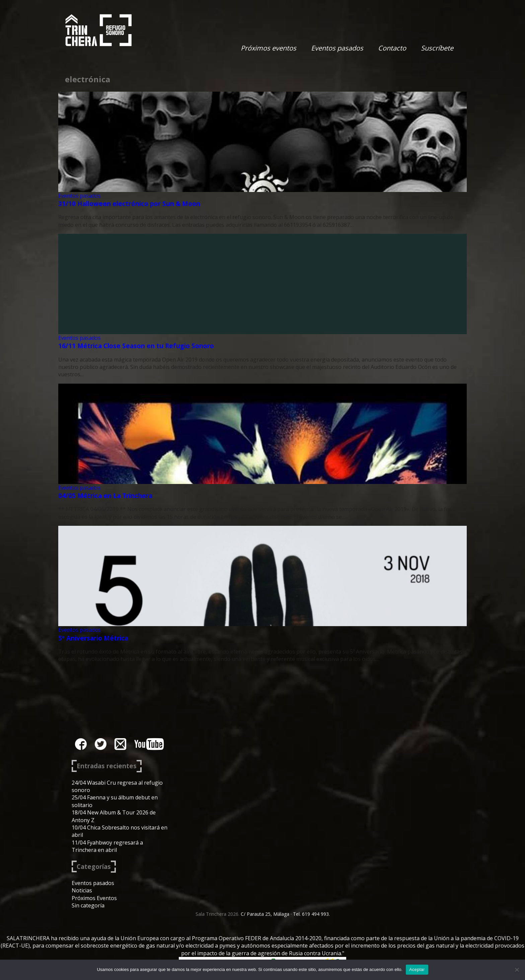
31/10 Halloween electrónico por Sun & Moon (129, 204)
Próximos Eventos (94, 898)
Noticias (82, 890)
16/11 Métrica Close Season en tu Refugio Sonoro (136, 346)
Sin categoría (88, 905)
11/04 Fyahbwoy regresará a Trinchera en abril (107, 846)
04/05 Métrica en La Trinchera (105, 496)
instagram (120, 744)
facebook (81, 744)
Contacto (392, 48)
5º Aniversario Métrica (93, 638)
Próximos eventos (269, 48)
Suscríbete (437, 48)
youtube (149, 744)
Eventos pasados (337, 48)
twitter (101, 744)
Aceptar (417, 969)
